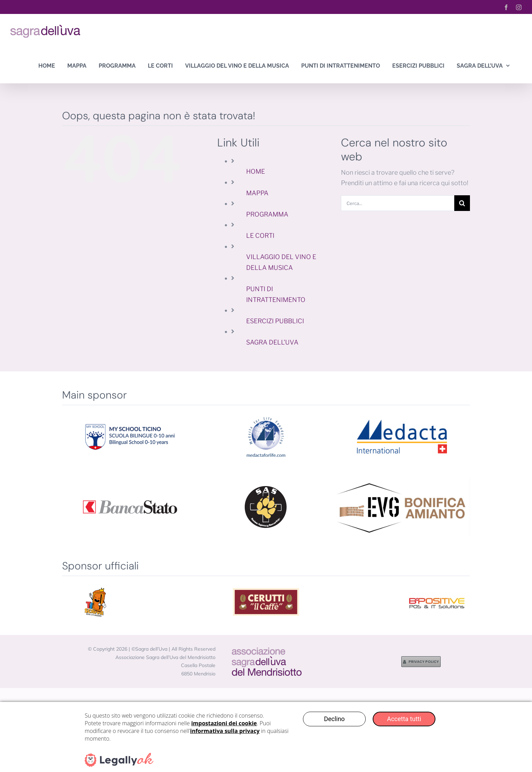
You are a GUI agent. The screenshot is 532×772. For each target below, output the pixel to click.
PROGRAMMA (267, 214)
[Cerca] (462, 203)
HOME (256, 171)
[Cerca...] (398, 203)
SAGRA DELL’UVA (272, 342)
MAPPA (257, 193)
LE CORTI (260, 236)
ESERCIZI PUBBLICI (275, 321)
